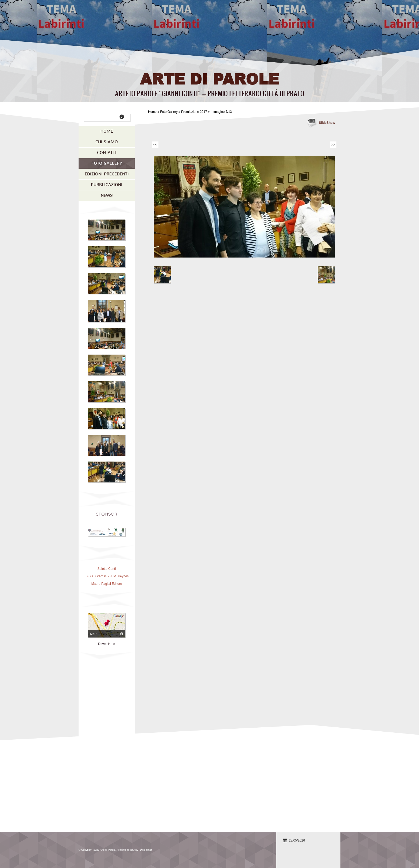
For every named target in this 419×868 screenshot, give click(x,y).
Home (152, 112)
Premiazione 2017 (194, 112)
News (107, 195)
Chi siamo (107, 142)
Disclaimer (146, 850)
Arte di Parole (210, 78)
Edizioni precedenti (107, 174)
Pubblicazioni (107, 185)
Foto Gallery (169, 112)
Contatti (107, 153)
